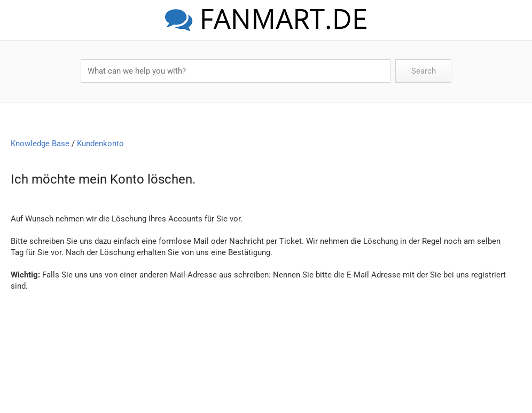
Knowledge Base (40, 144)
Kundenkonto (100, 144)
